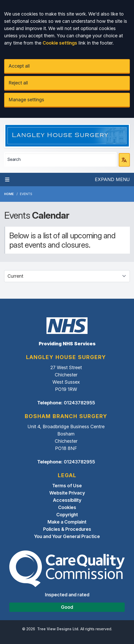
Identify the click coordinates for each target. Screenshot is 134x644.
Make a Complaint (67, 522)
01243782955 (79, 403)
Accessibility (67, 500)
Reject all (18, 83)
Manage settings (26, 100)
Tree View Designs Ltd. (58, 629)
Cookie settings (60, 43)
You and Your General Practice (67, 536)
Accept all (19, 66)
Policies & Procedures (67, 529)
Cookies (67, 507)
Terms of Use (67, 486)
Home (9, 194)
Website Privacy (67, 493)
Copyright (67, 515)
